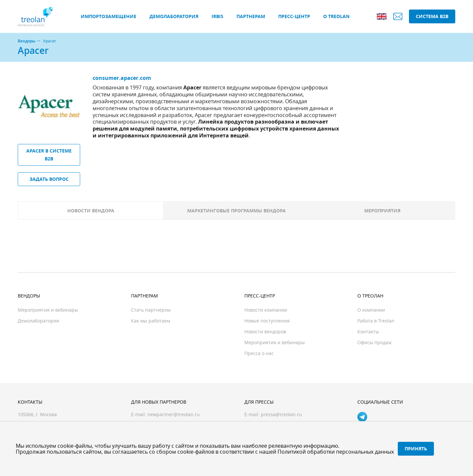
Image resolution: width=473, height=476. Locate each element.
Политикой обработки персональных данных (336, 452)
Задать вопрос (49, 179)
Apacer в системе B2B (49, 155)
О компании (371, 310)
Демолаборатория (174, 16)
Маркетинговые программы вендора (236, 211)
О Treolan (336, 16)
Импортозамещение (109, 16)
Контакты (368, 332)
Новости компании (266, 310)
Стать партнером (151, 310)
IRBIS (217, 16)
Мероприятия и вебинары (48, 310)
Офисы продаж (374, 342)
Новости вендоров (265, 332)
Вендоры (27, 41)
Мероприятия (382, 211)
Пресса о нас (259, 353)
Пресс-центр (294, 16)
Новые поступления (267, 321)
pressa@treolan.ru (281, 414)
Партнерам (251, 16)
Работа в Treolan (376, 321)
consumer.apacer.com (122, 78)
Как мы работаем (151, 321)
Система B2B (432, 16)
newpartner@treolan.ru (174, 414)
